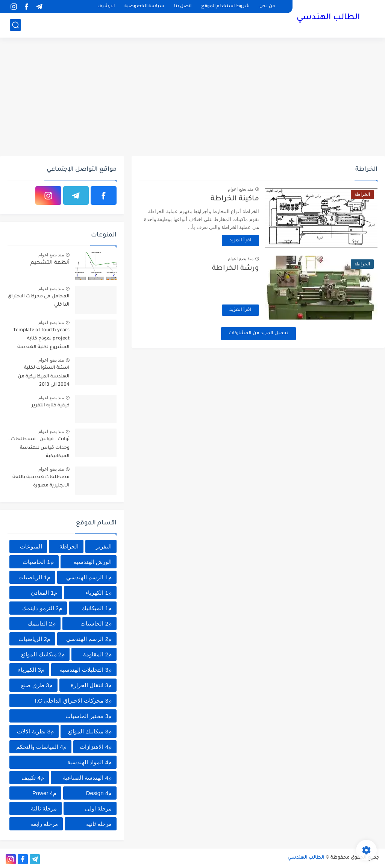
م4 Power (44, 793)
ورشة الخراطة (236, 269)
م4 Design (99, 793)
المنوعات (31, 546)
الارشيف (106, 7)
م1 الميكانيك (97, 608)
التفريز (104, 546)
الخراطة (69, 546)
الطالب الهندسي (328, 18)
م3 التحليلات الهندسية (86, 670)
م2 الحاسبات (96, 623)
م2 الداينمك (42, 623)
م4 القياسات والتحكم (41, 747)
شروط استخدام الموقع (225, 7)
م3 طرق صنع (37, 685)
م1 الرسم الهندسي (89, 577)
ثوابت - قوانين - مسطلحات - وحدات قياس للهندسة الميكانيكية (39, 448)
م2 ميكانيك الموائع (43, 654)
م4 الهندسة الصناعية (87, 778)
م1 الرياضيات (34, 577)
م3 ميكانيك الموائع (90, 731)
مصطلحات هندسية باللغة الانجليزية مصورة (41, 482)
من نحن (267, 7)
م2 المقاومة (97, 654)
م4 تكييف (33, 778)
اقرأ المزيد (240, 241)
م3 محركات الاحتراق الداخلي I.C (73, 701)
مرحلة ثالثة (44, 808)
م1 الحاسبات (38, 562)
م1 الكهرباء (99, 593)
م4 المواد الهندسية (89, 762)
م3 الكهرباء (31, 670)
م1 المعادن (44, 593)
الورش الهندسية (93, 562)
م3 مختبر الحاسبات (89, 716)
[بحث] (15, 25)
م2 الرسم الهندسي (89, 639)
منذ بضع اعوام (241, 189)
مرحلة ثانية (99, 824)
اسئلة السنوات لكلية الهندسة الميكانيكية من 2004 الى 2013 (44, 376)
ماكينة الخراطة (235, 199)
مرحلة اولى (98, 808)
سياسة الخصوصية (144, 7)
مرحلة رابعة (44, 824)
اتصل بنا (183, 7)
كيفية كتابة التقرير (51, 406)
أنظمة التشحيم (50, 263)
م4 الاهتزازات (96, 747)
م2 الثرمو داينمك (42, 608)
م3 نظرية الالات (35, 731)
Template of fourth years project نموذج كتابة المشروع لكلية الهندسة (41, 339)
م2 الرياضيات (34, 639)
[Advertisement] (192, 98)
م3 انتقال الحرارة (91, 685)
